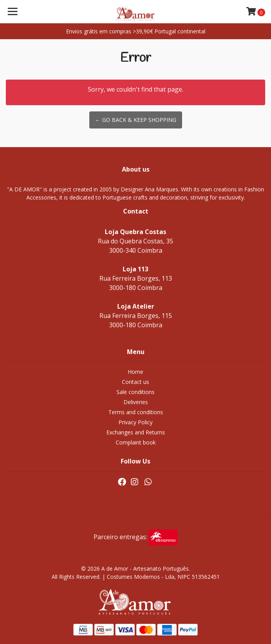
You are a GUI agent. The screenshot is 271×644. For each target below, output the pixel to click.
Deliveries (136, 402)
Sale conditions (135, 392)
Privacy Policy (135, 422)
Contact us (135, 382)
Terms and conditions (136, 412)
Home (135, 372)
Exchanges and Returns (136, 432)
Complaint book (136, 442)
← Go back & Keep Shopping (136, 120)
